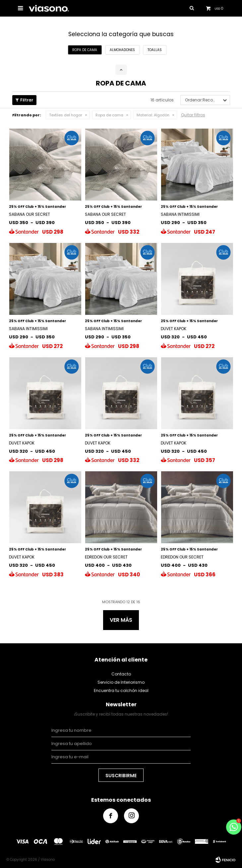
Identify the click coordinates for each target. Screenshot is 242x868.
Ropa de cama (109, 115)
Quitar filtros (193, 115)
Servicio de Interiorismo (121, 682)
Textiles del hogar (66, 115)
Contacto (121, 674)
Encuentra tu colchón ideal (121, 691)
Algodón (153, 115)
